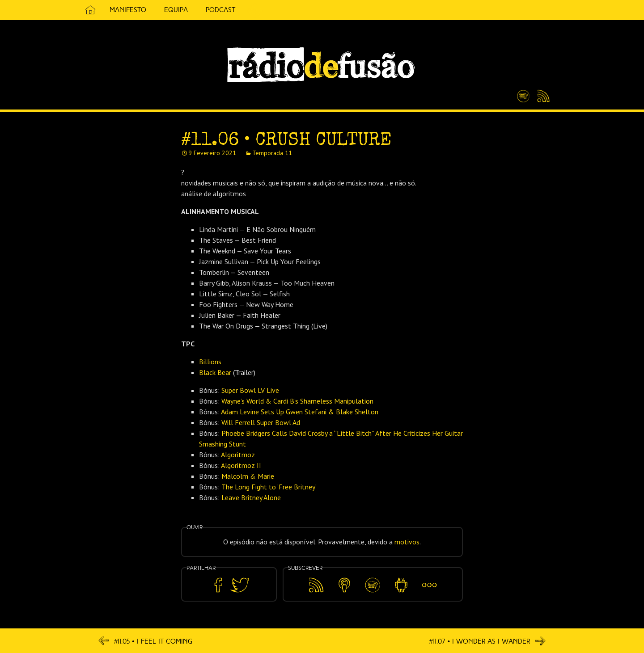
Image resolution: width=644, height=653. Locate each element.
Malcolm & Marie (248, 476)
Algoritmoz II (241, 465)
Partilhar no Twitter (240, 585)
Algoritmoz (238, 455)
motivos (407, 542)
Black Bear (215, 372)
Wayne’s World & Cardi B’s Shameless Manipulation (297, 401)
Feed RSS (542, 97)
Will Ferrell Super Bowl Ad (261, 422)
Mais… (429, 579)
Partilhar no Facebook (218, 585)
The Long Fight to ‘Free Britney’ (269, 487)
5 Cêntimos (255, 10)
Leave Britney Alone (251, 497)
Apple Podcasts (344, 583)
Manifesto (128, 10)
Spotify (523, 93)
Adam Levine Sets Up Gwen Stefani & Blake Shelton (300, 412)
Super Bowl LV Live (250, 390)
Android (401, 579)
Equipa (176, 10)
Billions (210, 362)
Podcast (220, 10)
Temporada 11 (272, 153)
